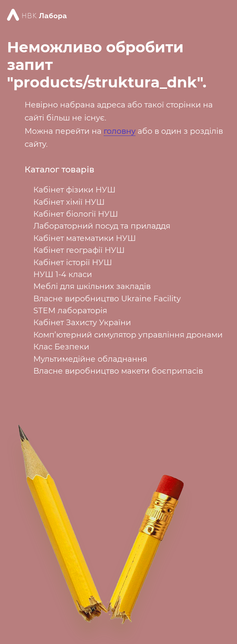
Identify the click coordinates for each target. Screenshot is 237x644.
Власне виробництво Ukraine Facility (107, 299)
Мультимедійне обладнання (90, 359)
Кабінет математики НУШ (85, 238)
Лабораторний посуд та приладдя (102, 226)
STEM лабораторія (70, 311)
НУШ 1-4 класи (63, 274)
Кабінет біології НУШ (76, 214)
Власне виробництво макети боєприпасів (118, 371)
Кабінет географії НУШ (79, 250)
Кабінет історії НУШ (73, 262)
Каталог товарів (60, 170)
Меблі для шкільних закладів (92, 286)
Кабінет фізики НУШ (74, 190)
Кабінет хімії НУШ (69, 202)
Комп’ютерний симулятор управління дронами (128, 335)
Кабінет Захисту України (82, 323)
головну (120, 131)
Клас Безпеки (61, 347)
